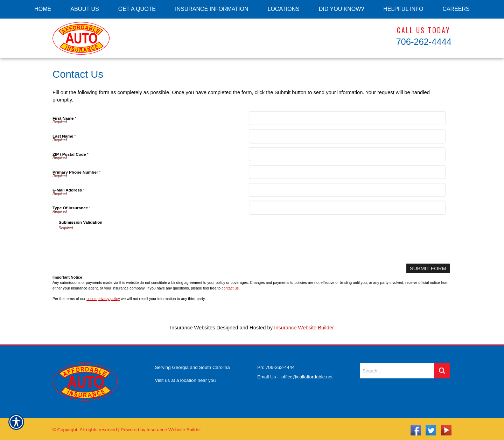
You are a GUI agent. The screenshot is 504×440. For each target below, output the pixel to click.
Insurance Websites (192, 328)
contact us (230, 288)
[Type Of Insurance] (347, 208)
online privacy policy (103, 299)
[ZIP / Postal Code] (347, 154)
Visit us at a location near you (185, 378)
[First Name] (347, 118)
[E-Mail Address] (347, 190)
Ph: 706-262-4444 (276, 365)
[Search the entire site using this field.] (397, 368)
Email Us (267, 374)
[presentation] (112, 245)
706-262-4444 (424, 42)
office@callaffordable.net (307, 374)
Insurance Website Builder (304, 328)
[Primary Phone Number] (347, 172)
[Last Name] (347, 136)
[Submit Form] (428, 268)
